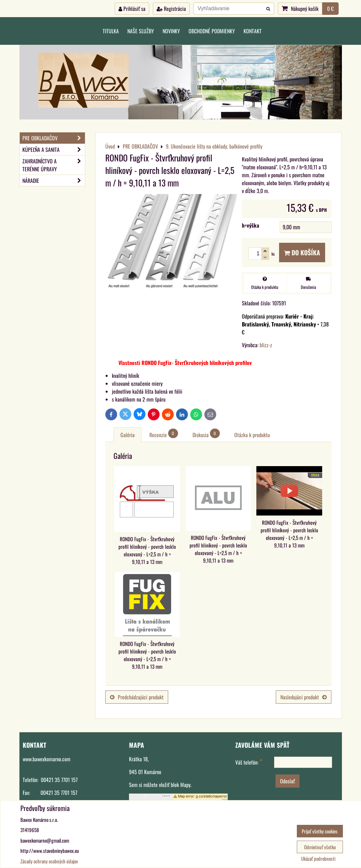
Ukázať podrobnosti (318, 859)
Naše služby (141, 31)
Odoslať (287, 781)
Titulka (111, 31)
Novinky (171, 31)
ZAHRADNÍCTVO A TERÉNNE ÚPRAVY (54, 165)
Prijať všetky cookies (320, 831)
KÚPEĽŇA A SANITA (54, 150)
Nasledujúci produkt (304, 697)
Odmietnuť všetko (320, 847)
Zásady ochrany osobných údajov (49, 861)
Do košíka (302, 252)
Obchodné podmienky (212, 31)
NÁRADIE (54, 181)
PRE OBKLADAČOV (54, 138)
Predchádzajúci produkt (137, 697)
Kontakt (253, 31)
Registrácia (171, 9)
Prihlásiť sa (132, 9)
